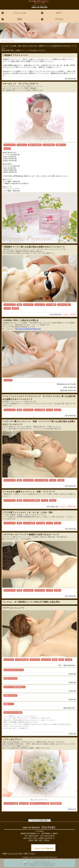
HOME (5, 853)
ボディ (59, 13)
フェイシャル (20, 13)
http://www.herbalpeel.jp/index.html (28, 329)
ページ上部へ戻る (39, 820)
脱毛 (20, 19)
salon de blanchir (39, 7)
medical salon (44, 848)
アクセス (59, 19)
